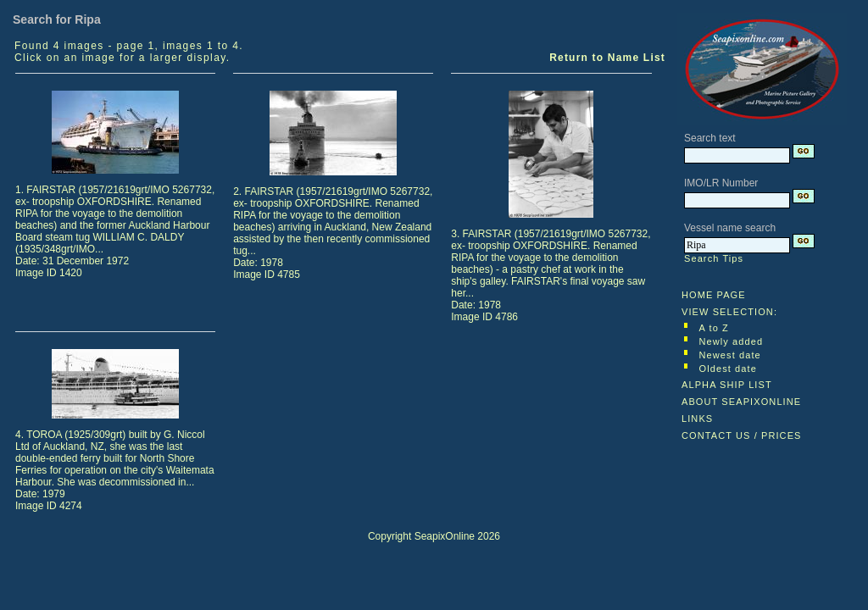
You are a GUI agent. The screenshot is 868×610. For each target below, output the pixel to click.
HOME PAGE (714, 295)
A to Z (714, 328)
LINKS (697, 419)
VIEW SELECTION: (729, 312)
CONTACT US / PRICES (742, 435)
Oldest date (728, 369)
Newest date (730, 355)
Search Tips (714, 258)
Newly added (732, 341)
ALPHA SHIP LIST (727, 385)
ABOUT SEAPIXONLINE (741, 402)
